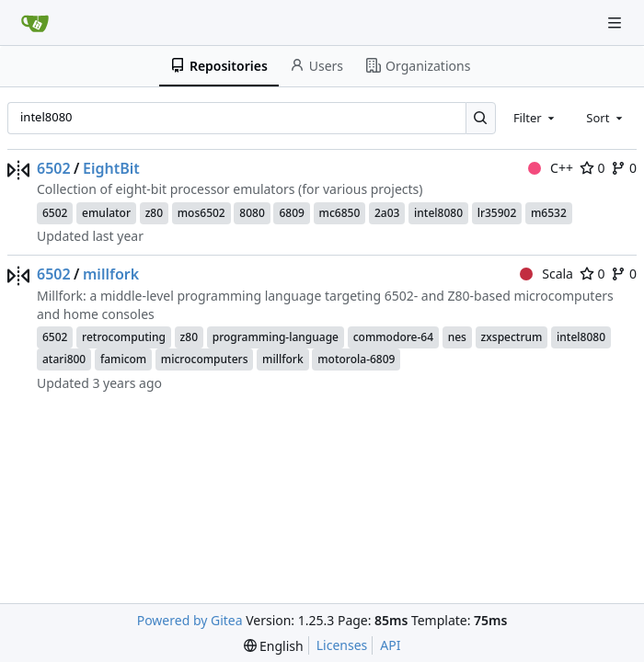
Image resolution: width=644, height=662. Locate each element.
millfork (111, 274)
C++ (551, 168)
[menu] (274, 646)
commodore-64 (393, 337)
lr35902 (497, 213)
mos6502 (201, 213)
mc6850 (340, 213)
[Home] (35, 23)
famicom (123, 359)
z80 (154, 213)
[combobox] (535, 118)
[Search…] (481, 118)
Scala (546, 274)
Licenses (342, 645)
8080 (252, 213)
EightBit (111, 168)
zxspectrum (512, 337)
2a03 (387, 213)
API (390, 645)
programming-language (276, 337)
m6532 (549, 213)
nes (457, 337)
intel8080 (438, 213)
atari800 (64, 359)
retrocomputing (124, 337)
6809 (291, 213)
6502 (54, 168)
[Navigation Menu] (616, 23)
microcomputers (205, 359)
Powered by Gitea (190, 620)
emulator (106, 213)
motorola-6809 (356, 359)
